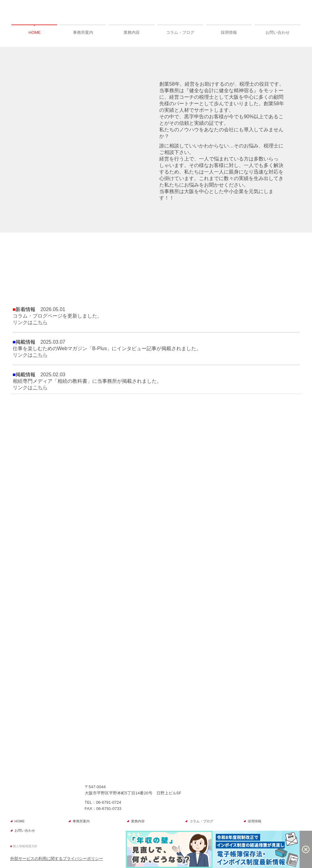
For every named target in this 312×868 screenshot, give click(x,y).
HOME (35, 32)
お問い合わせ (278, 32)
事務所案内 (83, 32)
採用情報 (229, 32)
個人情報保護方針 (25, 846)
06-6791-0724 (109, 802)
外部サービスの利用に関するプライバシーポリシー (57, 859)
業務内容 (132, 32)
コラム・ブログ (180, 32)
